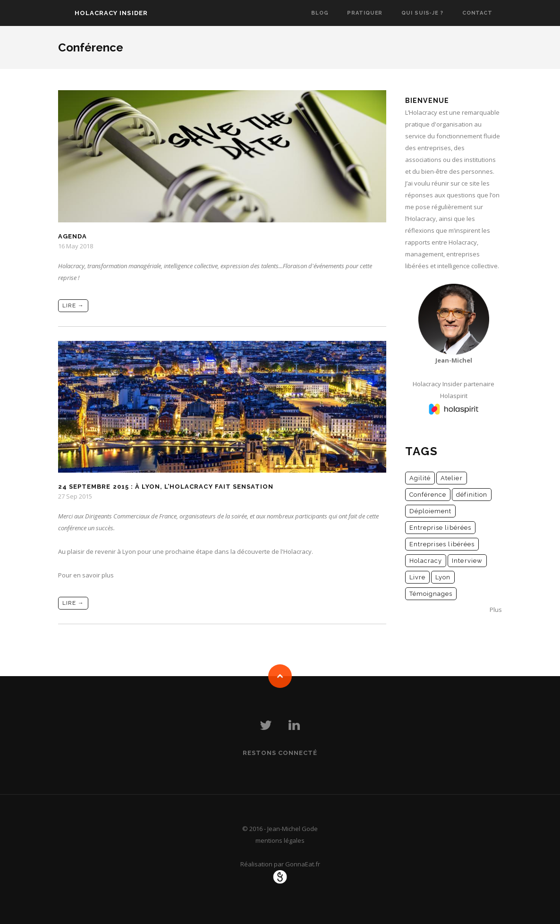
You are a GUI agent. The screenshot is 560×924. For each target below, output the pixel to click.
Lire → (73, 305)
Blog (320, 13)
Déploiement (430, 511)
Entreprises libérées (442, 544)
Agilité (420, 478)
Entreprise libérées (440, 528)
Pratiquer (365, 13)
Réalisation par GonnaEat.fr (280, 864)
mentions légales (280, 840)
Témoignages (431, 594)
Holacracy (426, 561)
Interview (467, 561)
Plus (496, 610)
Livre (417, 577)
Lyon (443, 577)
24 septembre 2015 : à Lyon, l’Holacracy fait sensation (166, 487)
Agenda (72, 236)
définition (471, 495)
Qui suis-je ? (422, 13)
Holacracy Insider (111, 13)
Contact (477, 13)
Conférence (428, 495)
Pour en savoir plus (86, 575)
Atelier (451, 478)
